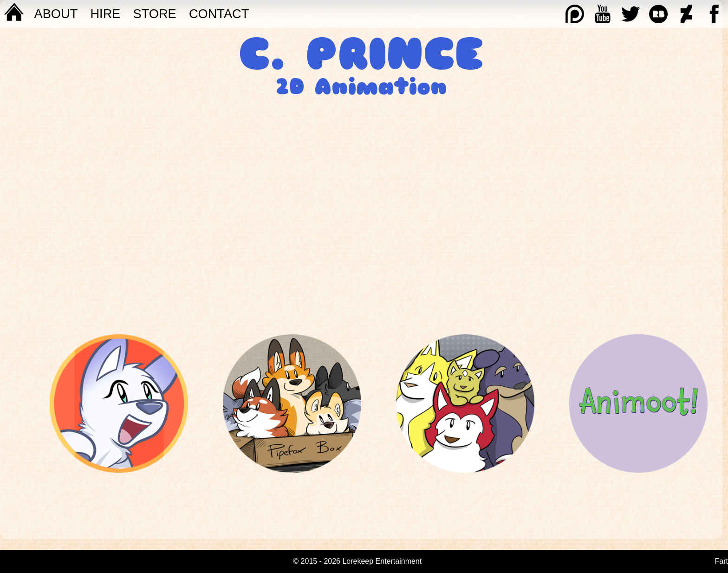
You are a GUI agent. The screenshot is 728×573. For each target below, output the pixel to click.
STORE (155, 14)
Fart (721, 561)
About (56, 14)
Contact (219, 14)
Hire (105, 14)
